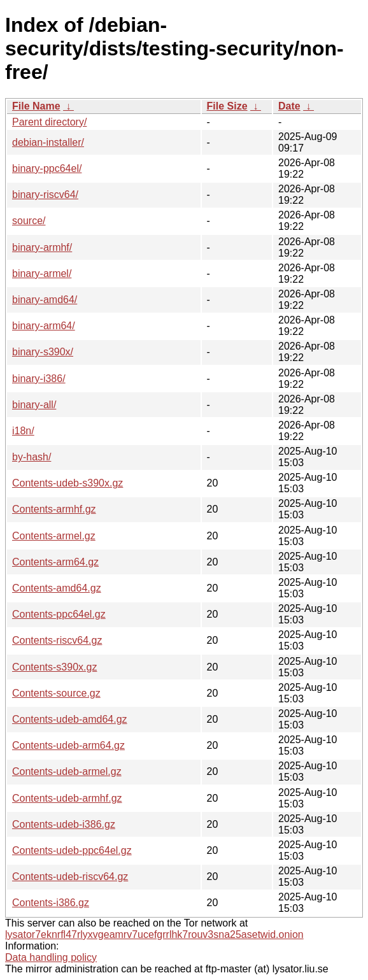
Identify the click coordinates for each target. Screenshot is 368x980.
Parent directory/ (49, 122)
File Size (227, 106)
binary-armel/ (42, 273)
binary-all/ (34, 405)
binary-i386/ (39, 379)
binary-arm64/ (44, 326)
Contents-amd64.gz (57, 588)
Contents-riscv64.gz (57, 640)
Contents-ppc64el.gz (59, 614)
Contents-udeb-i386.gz (64, 824)
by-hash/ (32, 457)
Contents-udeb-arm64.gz (68, 745)
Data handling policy (51, 957)
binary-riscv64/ (45, 195)
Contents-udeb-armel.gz (67, 771)
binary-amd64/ (45, 300)
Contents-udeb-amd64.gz (70, 719)
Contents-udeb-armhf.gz (67, 798)
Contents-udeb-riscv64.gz (70, 877)
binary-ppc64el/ (47, 168)
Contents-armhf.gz (54, 509)
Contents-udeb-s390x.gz (67, 483)
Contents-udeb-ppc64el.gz (72, 850)
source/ (29, 221)
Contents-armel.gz (54, 536)
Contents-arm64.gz (55, 562)
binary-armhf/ (42, 247)
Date (289, 106)
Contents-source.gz (56, 693)
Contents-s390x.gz (54, 667)
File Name (36, 106)
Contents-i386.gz (51, 903)
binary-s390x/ (43, 352)
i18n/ (23, 431)
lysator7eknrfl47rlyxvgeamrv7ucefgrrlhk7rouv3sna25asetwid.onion (154, 934)
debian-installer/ (48, 142)
